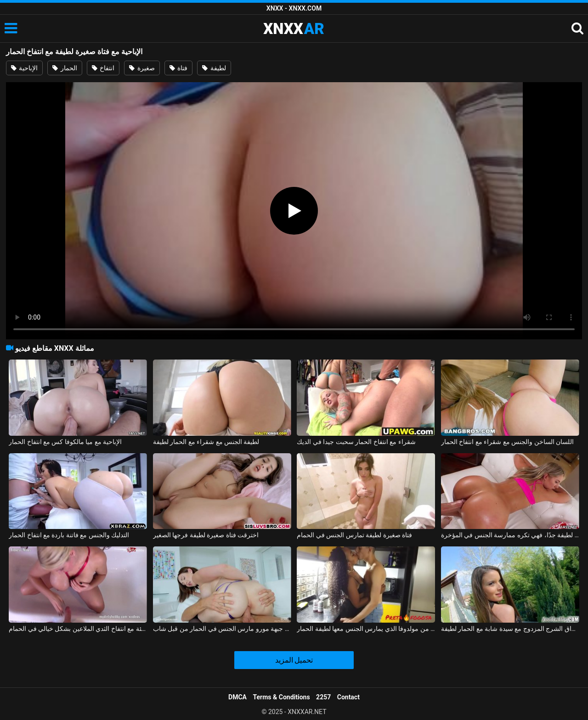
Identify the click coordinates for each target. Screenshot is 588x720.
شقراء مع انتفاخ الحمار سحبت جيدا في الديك (356, 442)
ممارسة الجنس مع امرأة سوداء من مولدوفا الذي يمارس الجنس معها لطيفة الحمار (366, 629)
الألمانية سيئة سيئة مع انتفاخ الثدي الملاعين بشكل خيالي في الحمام (78, 629)
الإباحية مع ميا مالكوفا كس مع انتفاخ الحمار (65, 442)
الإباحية (24, 68)
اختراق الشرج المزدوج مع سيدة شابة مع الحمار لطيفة (510, 629)
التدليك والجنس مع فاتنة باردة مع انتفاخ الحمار (69, 535)
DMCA (237, 697)
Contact (348, 697)
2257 (323, 697)
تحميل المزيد (294, 660)
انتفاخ (103, 68)
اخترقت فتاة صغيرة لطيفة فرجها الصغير (206, 535)
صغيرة (142, 68)
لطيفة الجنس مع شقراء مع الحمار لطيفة (206, 442)
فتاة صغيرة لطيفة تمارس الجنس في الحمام (354, 535)
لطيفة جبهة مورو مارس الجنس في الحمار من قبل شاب (222, 629)
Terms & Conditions (282, 697)
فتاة (178, 68)
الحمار (65, 68)
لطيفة (214, 68)
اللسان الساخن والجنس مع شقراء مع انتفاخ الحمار (507, 442)
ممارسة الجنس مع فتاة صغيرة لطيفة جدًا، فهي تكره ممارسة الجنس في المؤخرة (510, 535)
